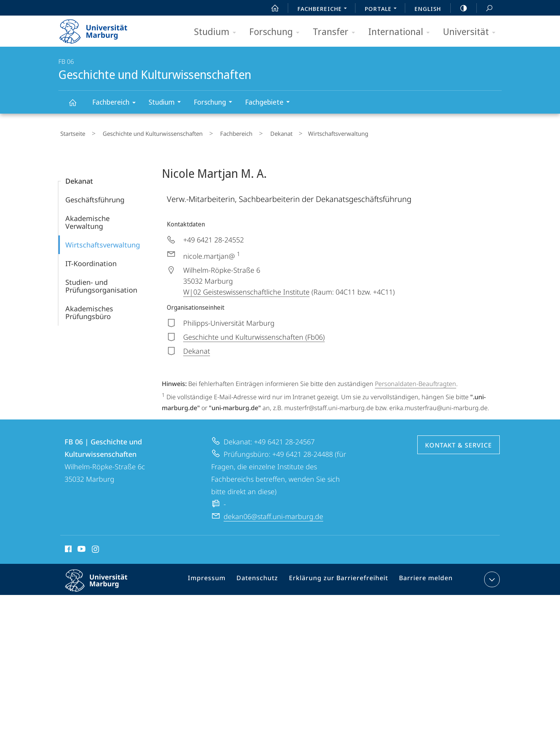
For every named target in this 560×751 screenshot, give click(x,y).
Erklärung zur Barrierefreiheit (341, 577)
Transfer (336, 32)
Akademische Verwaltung (87, 219)
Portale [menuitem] (383, 9)
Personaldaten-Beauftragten (416, 380)
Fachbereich (116, 103)
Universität (472, 32)
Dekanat (257, 132)
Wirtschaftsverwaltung (103, 241)
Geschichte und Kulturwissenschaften (77, 106)
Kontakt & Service (458, 441)
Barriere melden (423, 577)
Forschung (277, 32)
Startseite (71, 132)
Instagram (96, 546)
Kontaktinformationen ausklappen (491, 576)
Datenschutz (265, 577)
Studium (218, 32)
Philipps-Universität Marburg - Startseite (100, 29)
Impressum (217, 577)
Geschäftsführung (95, 196)
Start (271, 8)
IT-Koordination (91, 260)
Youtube (81, 546)
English (428, 9)
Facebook (67, 546)
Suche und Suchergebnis (485, 8)
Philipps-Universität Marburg (103, 583)
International (402, 32)
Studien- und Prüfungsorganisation (101, 283)
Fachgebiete (270, 103)
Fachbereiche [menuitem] (324, 9)
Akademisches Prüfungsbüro (89, 309)
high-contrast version (459, 8)
